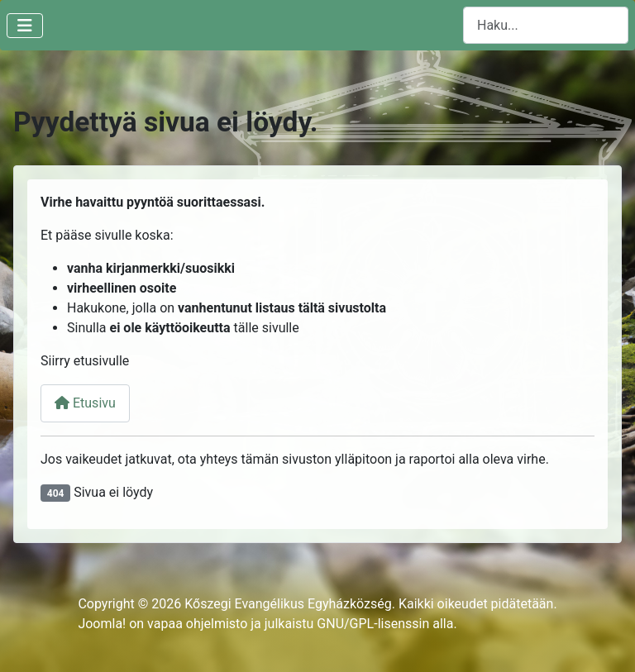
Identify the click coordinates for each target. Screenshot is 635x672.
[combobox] (546, 25)
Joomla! (102, 624)
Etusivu (85, 403)
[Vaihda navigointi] (25, 26)
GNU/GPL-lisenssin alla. (387, 624)
